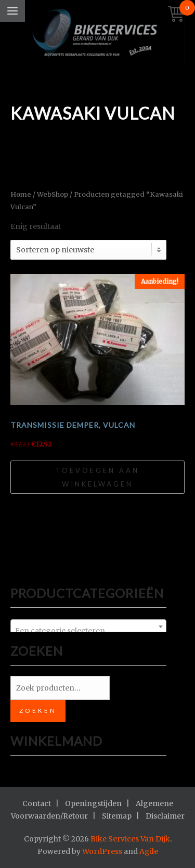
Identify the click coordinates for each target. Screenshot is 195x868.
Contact (37, 803)
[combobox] (88, 627)
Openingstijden (93, 803)
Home (21, 194)
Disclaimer (165, 816)
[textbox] (88, 631)
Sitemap (117, 816)
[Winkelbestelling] (88, 250)
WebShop (53, 194)
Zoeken (38, 711)
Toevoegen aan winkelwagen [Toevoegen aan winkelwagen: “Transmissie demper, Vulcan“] (97, 477)
